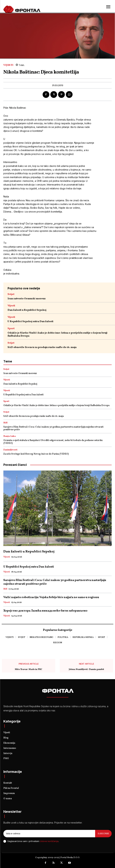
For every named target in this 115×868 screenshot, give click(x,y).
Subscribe (103, 834)
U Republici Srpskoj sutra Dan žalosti (30, 322)
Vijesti (8, 65)
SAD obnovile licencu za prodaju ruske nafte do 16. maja (42, 347)
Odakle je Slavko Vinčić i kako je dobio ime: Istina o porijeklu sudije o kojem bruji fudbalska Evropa (57, 334)
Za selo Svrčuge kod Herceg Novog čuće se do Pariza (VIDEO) (36, 454)
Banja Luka (10, 436)
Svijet (11, 294)
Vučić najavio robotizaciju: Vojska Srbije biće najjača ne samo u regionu (51, 597)
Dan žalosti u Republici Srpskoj (27, 310)
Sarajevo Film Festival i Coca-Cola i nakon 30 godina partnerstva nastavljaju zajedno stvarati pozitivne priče (53, 428)
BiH (5, 423)
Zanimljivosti (10, 450)
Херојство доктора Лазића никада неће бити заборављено (45, 611)
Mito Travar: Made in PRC (29, 670)
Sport (11, 329)
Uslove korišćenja (49, 841)
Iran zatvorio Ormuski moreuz (27, 299)
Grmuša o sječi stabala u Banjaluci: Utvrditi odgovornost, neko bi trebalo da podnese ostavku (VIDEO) (53, 442)
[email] (49, 834)
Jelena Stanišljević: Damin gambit (86, 670)
